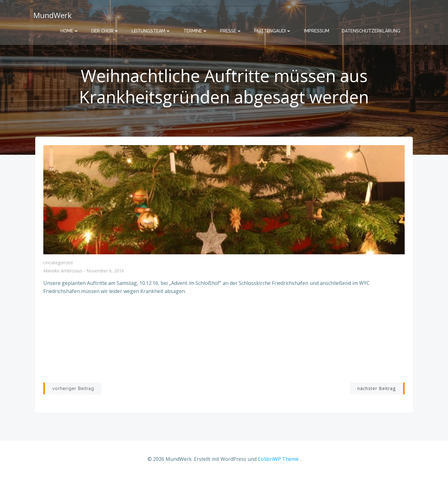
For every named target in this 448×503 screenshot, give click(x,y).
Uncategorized (59, 287)
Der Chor (105, 28)
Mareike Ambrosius (63, 296)
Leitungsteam (151, 28)
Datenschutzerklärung (371, 28)
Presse (231, 28)
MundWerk (51, 14)
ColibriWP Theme (278, 484)
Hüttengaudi (273, 28)
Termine (195, 28)
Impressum (317, 28)
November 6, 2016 (106, 296)
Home (70, 28)
